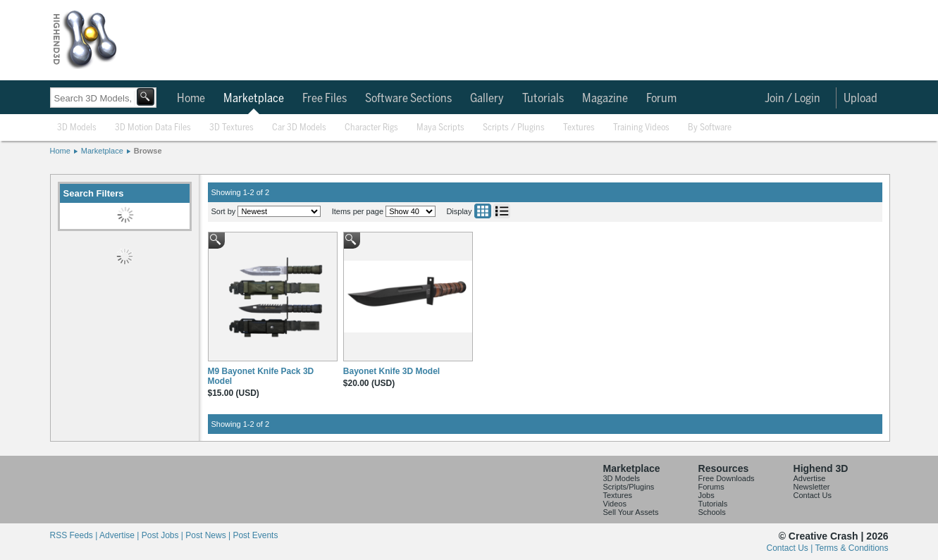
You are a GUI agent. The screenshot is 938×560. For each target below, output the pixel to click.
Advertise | (121, 535)
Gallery (487, 99)
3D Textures (232, 128)
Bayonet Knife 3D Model (391, 371)
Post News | (209, 535)
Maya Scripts (440, 128)
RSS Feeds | (75, 535)
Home (191, 99)
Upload (860, 99)
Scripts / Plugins (514, 128)
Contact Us (813, 495)
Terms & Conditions (851, 548)
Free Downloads (727, 478)
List (502, 211)
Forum (661, 99)
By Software (710, 128)
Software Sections (408, 99)
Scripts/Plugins (629, 487)
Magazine (605, 99)
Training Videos (641, 128)
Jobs (706, 495)
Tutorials (543, 99)
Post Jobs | (163, 535)
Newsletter (812, 487)
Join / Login (792, 99)
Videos (615, 504)
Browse (148, 151)
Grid (483, 211)
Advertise (810, 478)
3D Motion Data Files (153, 128)
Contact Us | (791, 548)
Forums (711, 487)
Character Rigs (371, 128)
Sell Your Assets (631, 512)
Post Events (255, 535)
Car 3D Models (299, 128)
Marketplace (254, 99)
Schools (712, 512)
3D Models (77, 128)
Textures (579, 128)
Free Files (325, 99)
